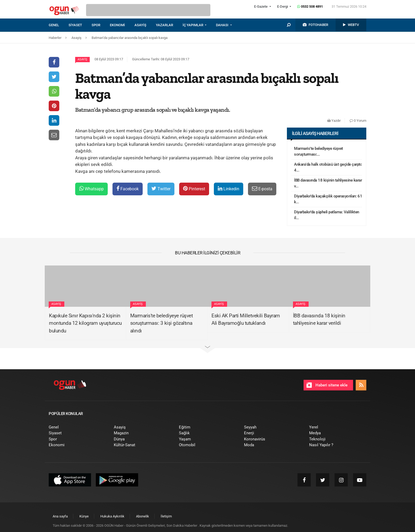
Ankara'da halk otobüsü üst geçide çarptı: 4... (328, 167)
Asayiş (82, 59)
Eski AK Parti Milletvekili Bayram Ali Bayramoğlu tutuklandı (246, 319)
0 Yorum (358, 121)
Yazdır (334, 121)
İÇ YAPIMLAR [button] (193, 25)
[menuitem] (59, 25)
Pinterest (194, 189)
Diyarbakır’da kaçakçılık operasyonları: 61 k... (328, 199)
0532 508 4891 (310, 6)
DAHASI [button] (223, 25)
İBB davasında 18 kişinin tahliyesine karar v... (328, 183)
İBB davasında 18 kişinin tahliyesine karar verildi (319, 319)
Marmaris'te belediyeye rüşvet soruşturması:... (319, 152)
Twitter (161, 189)
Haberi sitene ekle (327, 385)
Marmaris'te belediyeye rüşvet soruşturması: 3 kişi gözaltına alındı (162, 323)
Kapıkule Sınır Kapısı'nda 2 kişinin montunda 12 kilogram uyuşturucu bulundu (85, 323)
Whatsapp (91, 189)
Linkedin (229, 189)
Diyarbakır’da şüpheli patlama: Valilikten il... (327, 215)
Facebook (128, 189)
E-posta (262, 189)
